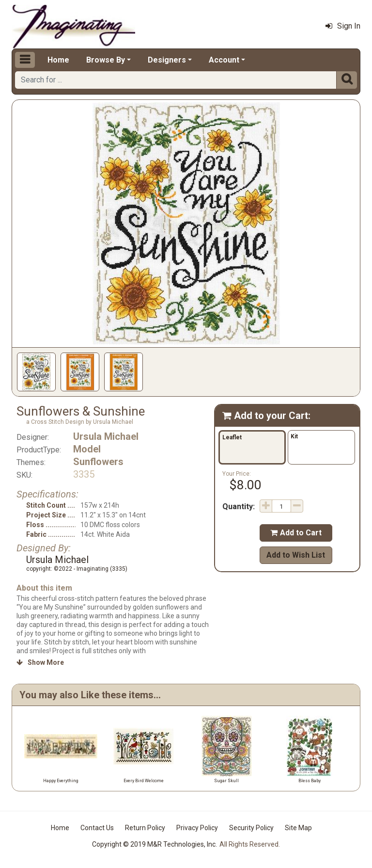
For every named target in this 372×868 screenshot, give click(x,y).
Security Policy (251, 828)
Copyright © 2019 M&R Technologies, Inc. (155, 844)
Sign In (343, 26)
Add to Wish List (296, 555)
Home (58, 60)
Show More (40, 662)
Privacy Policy (197, 828)
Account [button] (224, 60)
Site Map (298, 828)
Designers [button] (167, 60)
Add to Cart (296, 533)
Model (87, 449)
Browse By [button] (106, 60)
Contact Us (97, 828)
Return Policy (145, 828)
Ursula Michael (106, 436)
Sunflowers (98, 462)
